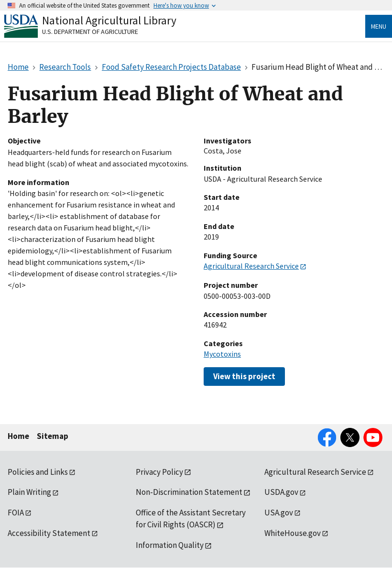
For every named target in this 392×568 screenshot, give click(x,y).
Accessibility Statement (49, 533)
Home (18, 436)
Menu (379, 26)
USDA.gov (281, 492)
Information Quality (170, 545)
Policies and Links (38, 472)
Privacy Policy (159, 472)
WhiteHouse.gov (293, 533)
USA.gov (279, 513)
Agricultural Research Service (251, 266)
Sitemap (53, 436)
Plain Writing (29, 492)
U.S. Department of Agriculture (90, 32)
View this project (244, 376)
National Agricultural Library (109, 20)
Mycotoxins (222, 354)
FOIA (16, 513)
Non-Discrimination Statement (189, 492)
